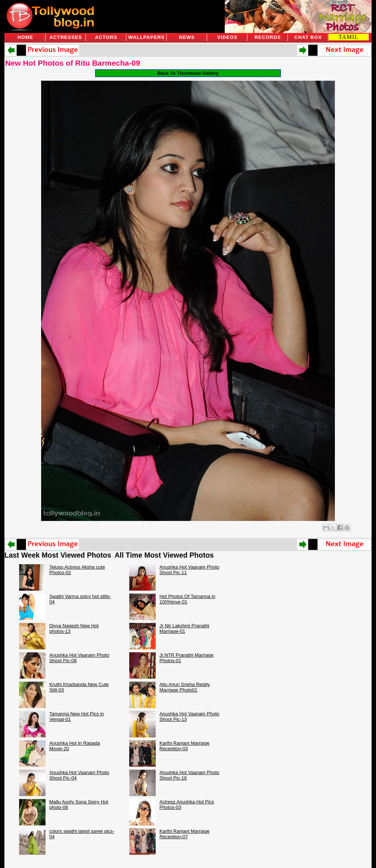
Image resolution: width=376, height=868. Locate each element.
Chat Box (308, 37)
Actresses (66, 37)
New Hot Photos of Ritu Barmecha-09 (73, 63)
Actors (106, 37)
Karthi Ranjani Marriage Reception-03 (185, 746)
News (187, 37)
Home (26, 37)
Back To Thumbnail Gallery (188, 73)
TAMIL (348, 37)
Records (268, 37)
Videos (227, 37)
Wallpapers (146, 37)
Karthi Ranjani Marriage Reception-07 (185, 834)
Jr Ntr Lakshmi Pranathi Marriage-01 (184, 628)
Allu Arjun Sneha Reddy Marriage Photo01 (185, 687)
